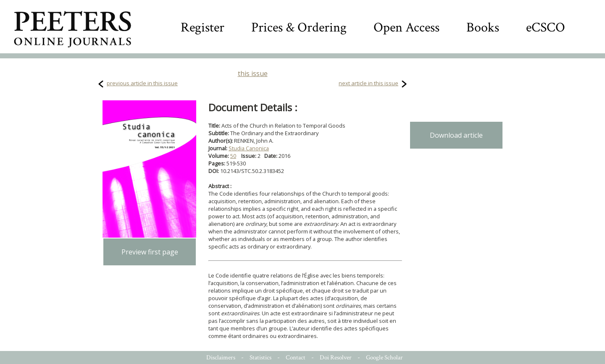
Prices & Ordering (299, 27)
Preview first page (150, 252)
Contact (296, 357)
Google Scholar (384, 357)
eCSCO (546, 27)
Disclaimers (221, 357)
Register (203, 27)
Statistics (260, 357)
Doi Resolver (336, 357)
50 (233, 156)
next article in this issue (368, 83)
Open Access (406, 27)
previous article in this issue (142, 83)
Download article (456, 135)
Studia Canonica (249, 148)
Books (483, 27)
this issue (253, 73)
